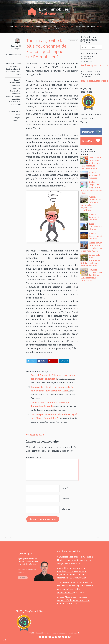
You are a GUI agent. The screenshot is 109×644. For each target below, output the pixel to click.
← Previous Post (8, 538)
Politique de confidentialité (68, 633)
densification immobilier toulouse (13, 94)
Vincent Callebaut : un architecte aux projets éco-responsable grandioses (91, 203)
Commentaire (33, 458)
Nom (65, 488)
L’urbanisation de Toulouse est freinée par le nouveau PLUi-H (91, 247)
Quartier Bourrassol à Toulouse (94, 175)
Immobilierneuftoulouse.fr (94, 81)
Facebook (17, 121)
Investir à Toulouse (65, 26)
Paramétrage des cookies (46, 633)
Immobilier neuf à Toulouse (45, 26)
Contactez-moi (58, 29)
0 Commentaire (12, 54)
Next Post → (102, 538)
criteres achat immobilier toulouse (15, 85)
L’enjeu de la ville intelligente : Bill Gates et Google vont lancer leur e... (91, 260)
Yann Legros (16, 49)
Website (66, 509)
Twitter (18, 114)
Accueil (10, 26)
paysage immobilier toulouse (15, 99)
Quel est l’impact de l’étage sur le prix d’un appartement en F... (91, 187)
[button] (4, 640)
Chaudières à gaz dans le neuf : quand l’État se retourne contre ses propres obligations (75, 560)
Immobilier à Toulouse (24, 26)
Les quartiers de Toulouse (85, 26)
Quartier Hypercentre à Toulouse (95, 236)
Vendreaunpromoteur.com (94, 65)
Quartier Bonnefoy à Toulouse (94, 217)
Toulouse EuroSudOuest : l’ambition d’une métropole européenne (91, 275)
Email (65, 499)
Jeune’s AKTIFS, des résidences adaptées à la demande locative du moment (73, 600)
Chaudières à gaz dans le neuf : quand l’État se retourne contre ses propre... (91, 163)
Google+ (17, 118)
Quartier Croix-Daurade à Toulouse (95, 226)
